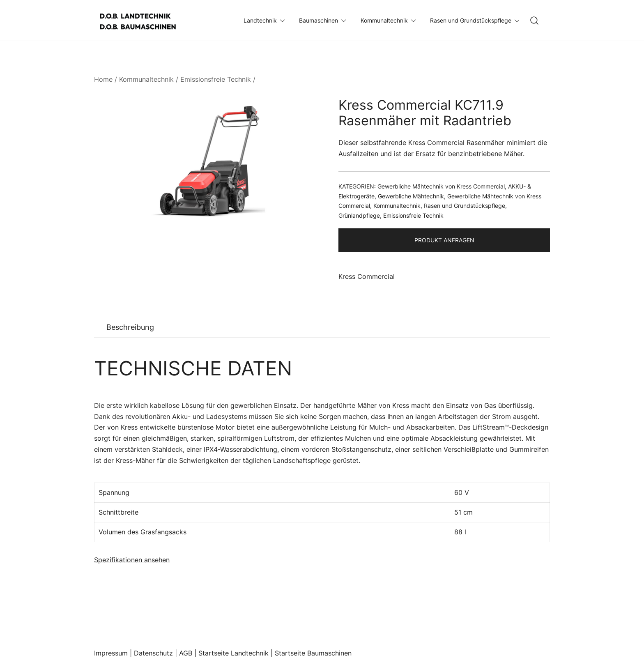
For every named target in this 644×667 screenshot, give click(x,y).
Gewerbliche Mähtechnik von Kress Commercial (441, 186)
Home (103, 79)
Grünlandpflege (359, 215)
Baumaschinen (319, 20)
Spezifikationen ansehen (132, 560)
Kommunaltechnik (384, 20)
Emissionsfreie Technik (216, 79)
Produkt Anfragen (444, 240)
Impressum (111, 653)
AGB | (189, 653)
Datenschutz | (156, 653)
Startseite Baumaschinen (313, 653)
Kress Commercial (367, 276)
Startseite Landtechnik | (237, 653)
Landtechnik (260, 20)
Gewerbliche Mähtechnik (411, 196)
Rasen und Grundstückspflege (471, 20)
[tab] (130, 327)
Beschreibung (130, 327)
